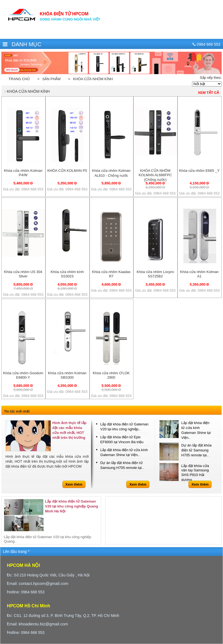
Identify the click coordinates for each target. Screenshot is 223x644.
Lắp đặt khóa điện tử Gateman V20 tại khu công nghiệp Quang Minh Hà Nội (72, 506)
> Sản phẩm (48, 79)
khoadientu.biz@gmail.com (43, 624)
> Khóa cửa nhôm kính (89, 79)
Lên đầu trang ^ (16, 552)
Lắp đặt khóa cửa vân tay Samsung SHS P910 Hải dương (195, 473)
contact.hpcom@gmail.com (43, 583)
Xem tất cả (208, 93)
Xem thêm (74, 484)
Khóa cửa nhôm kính (28, 91)
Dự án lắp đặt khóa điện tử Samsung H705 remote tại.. (196, 450)
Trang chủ (19, 79)
